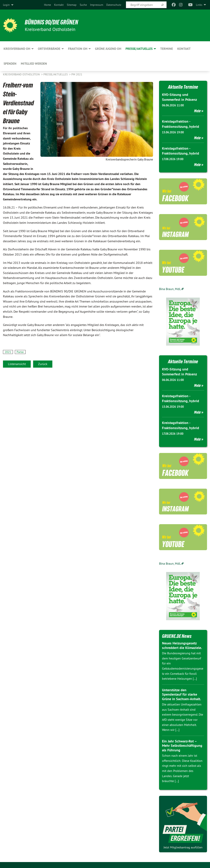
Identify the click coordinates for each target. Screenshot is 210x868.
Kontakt (59, 5)
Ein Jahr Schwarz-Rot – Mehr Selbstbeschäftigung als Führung (182, 746)
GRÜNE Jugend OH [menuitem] (108, 49)
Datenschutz (114, 5)
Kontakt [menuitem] (184, 49)
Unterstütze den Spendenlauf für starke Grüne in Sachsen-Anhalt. (181, 694)
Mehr (198, 111)
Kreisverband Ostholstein (22, 74)
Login (6, 5)
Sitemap (72, 5)
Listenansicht (17, 364)
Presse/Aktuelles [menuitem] (139, 49)
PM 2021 (77, 74)
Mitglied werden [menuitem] (34, 64)
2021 (8, 352)
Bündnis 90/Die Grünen (52, 22)
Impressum (97, 5)
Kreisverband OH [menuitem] (17, 49)
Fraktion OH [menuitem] (78, 49)
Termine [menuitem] (167, 49)
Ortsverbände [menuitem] (49, 49)
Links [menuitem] (199, 5)
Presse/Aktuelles (56, 74)
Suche (83, 5)
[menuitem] (47, 5)
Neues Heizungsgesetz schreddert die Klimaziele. (182, 645)
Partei (20, 352)
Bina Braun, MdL (170, 289)
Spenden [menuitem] (10, 64)
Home (47, 5)
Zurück (43, 364)
